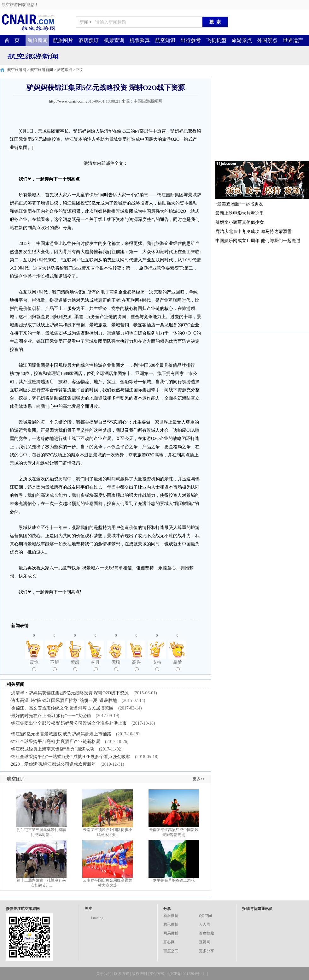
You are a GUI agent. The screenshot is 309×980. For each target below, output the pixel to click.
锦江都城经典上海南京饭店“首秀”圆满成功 (53, 749)
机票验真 (140, 40)
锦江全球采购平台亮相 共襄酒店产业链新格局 (56, 742)
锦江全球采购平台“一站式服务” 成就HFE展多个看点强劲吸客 (71, 757)
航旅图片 (63, 40)
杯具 (96, 666)
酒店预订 (89, 40)
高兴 (137, 666)
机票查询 (114, 40)
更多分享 (207, 951)
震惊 (34, 666)
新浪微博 (171, 916)
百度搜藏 (207, 933)
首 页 (12, 40)
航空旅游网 (17, 70)
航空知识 (165, 40)
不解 (55, 666)
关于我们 (104, 974)
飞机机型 (216, 40)
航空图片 (16, 779)
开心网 (169, 942)
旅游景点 (242, 40)
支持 (157, 666)
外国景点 (267, 40)
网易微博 (171, 933)
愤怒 (75, 666)
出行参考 (191, 40)
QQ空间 (205, 916)
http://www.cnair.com (67, 101)
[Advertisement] (262, 117)
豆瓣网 (205, 942)
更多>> (199, 779)
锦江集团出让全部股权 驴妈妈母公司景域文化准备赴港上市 (69, 723)
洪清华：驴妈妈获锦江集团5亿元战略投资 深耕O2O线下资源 (70, 693)
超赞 (178, 666)
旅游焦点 (65, 70)
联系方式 (122, 974)
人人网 (205, 924)
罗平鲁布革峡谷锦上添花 (174, 880)
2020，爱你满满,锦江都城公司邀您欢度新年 (54, 764)
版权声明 (139, 974)
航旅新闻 (38, 40)
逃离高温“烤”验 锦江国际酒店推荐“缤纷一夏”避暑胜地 (64, 701)
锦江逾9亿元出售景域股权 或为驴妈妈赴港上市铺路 (61, 734)
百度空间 (171, 951)
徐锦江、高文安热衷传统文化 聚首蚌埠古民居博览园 (62, 708)
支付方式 (157, 974)
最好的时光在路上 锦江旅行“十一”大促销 (51, 716)
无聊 (116, 666)
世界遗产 (293, 40)
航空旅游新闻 (42, 70)
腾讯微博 (171, 924)
